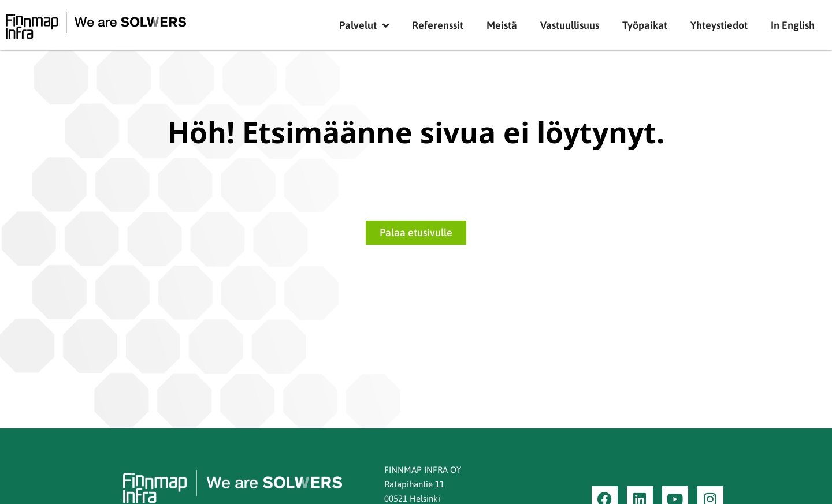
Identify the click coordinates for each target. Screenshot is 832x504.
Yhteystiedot (719, 25)
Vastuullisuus (570, 25)
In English (793, 25)
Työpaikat (645, 25)
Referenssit (438, 25)
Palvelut (364, 25)
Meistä (502, 25)
